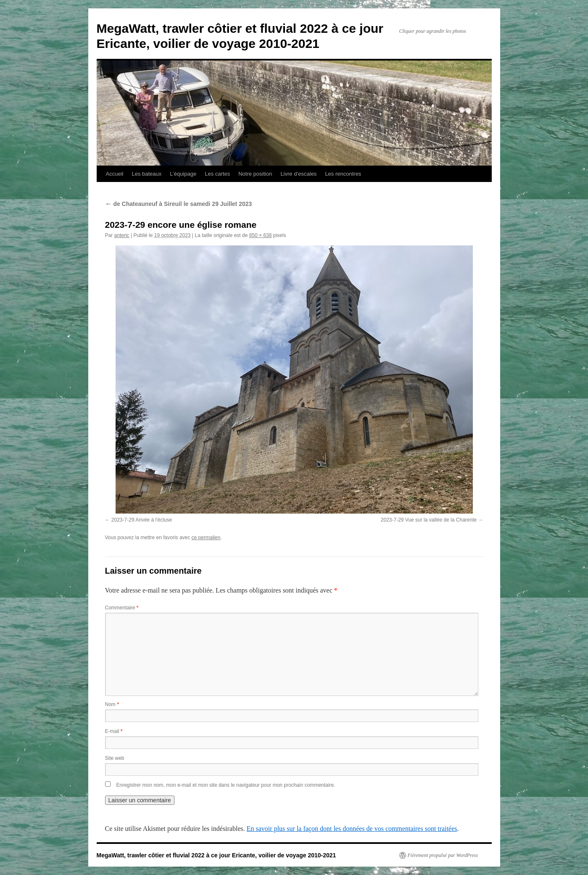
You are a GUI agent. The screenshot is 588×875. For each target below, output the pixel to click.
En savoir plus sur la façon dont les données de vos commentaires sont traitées (352, 829)
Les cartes (217, 174)
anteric (122, 235)
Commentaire (122, 608)
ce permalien (206, 538)
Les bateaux (146, 174)
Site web (115, 758)
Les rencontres (343, 174)
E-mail (114, 731)
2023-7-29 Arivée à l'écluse (142, 520)
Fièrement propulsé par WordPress (443, 855)
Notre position (255, 174)
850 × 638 (261, 235)
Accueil (115, 174)
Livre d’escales (298, 174)
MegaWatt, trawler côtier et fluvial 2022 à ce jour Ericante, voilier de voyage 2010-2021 (216, 855)
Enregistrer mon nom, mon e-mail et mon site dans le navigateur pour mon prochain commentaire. (226, 785)
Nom (112, 704)
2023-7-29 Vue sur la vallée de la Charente (429, 520)
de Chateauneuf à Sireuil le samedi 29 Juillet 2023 (179, 204)
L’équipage (183, 174)
